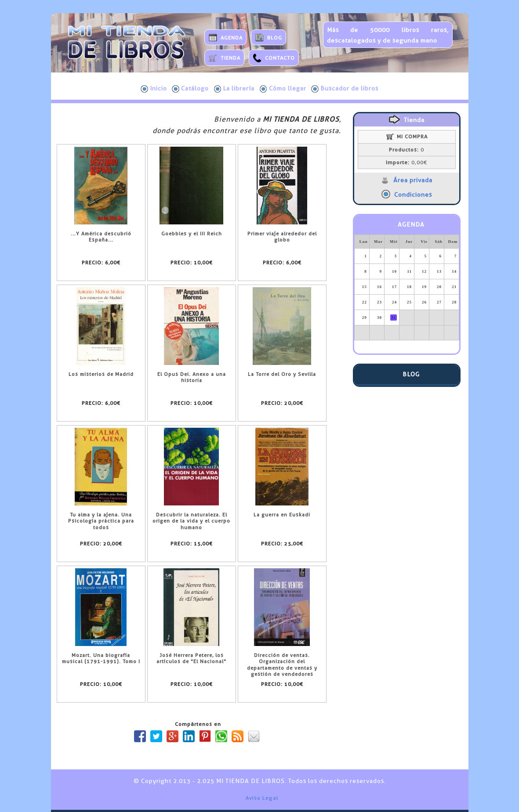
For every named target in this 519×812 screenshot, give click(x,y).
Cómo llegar (283, 89)
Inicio (154, 89)
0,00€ (406, 162)
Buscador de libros (345, 89)
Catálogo (190, 89)
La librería (234, 89)
